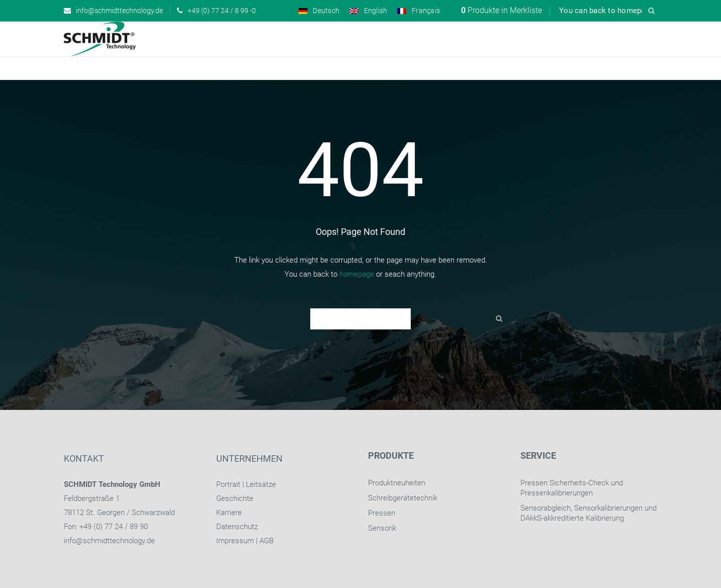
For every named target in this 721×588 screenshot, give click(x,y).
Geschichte (235, 498)
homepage (357, 274)
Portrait (228, 484)
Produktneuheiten (397, 483)
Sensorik (382, 528)
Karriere (229, 513)
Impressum (235, 541)
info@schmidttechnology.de (109, 541)
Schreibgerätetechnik (403, 498)
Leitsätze (261, 484)
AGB (266, 541)
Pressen (382, 513)
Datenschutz (237, 527)
